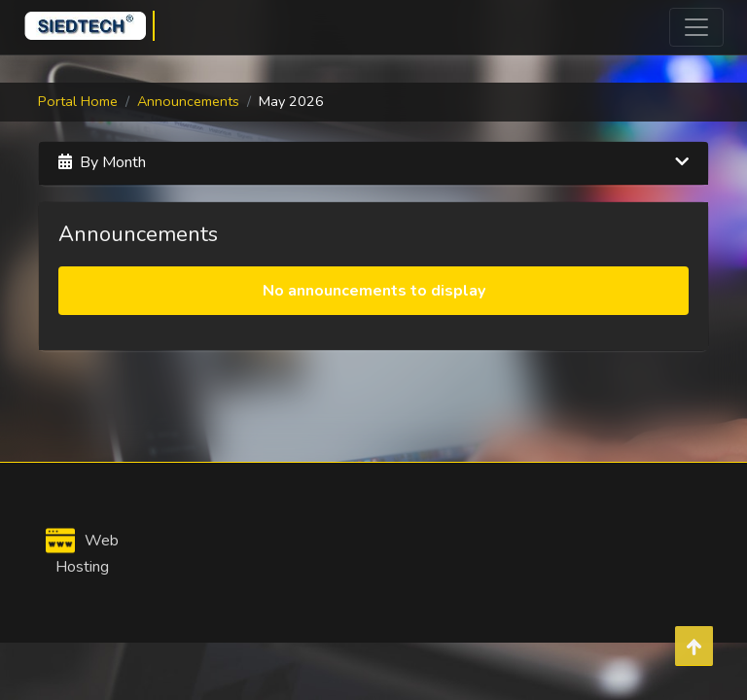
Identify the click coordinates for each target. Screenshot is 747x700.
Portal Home (78, 101)
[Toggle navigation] (696, 27)
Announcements (188, 101)
